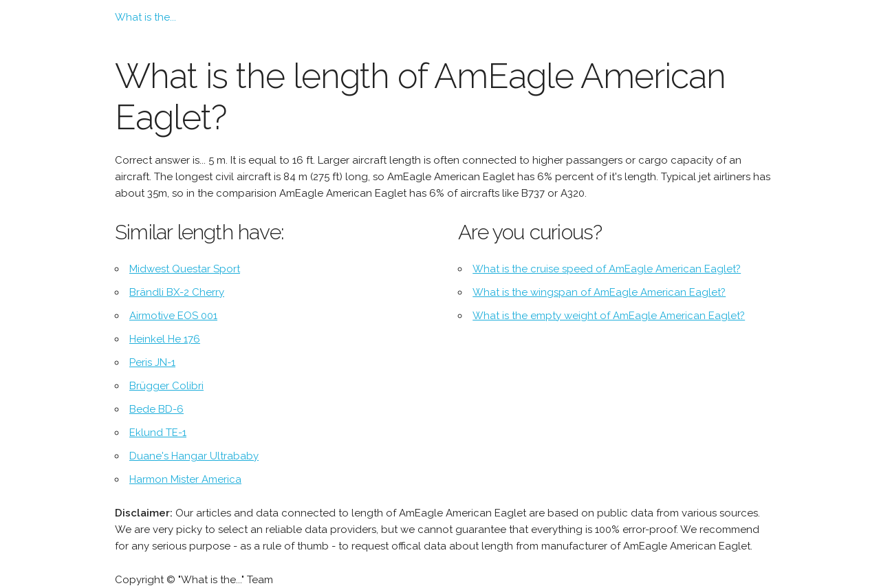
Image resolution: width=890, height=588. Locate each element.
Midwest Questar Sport (185, 269)
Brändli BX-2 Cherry (177, 292)
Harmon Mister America (185, 479)
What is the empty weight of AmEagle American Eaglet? (609, 316)
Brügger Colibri (166, 386)
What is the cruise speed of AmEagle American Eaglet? (607, 269)
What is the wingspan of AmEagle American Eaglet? (599, 292)
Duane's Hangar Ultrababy (194, 456)
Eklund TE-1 (158, 433)
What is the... (145, 17)
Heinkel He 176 (165, 339)
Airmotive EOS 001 (173, 316)
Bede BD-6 (156, 409)
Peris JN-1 (152, 362)
